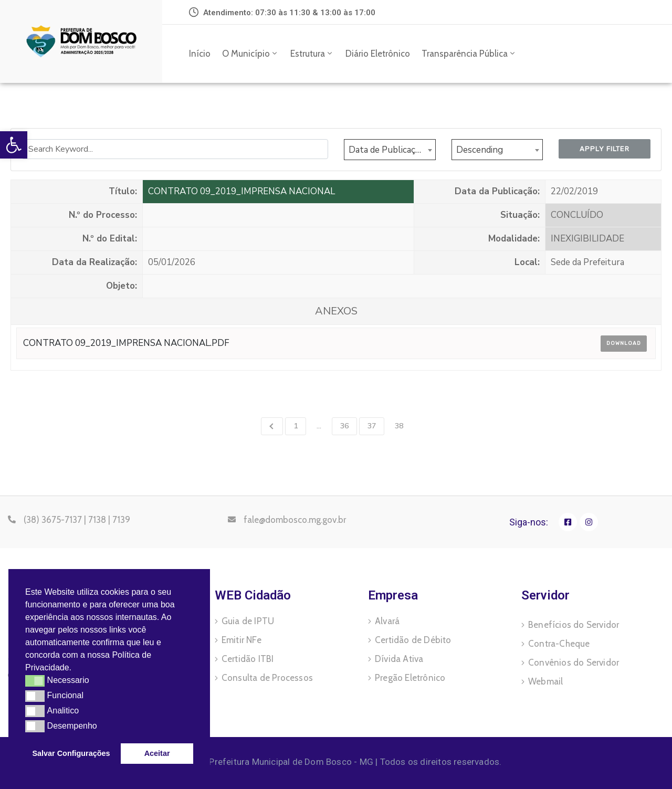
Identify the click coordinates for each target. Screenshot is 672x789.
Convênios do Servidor (574, 662)
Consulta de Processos (267, 678)
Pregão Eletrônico (410, 678)
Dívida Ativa (399, 659)
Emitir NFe (241, 640)
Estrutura (312, 54)
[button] (76, 669)
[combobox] (390, 150)
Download (624, 343)
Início (200, 54)
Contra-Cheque (559, 644)
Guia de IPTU (248, 621)
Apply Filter (605, 149)
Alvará (387, 621)
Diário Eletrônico (378, 54)
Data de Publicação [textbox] (387, 150)
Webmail (545, 681)
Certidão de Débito (413, 640)
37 (372, 426)
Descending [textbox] (480, 150)
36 (344, 426)
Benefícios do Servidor (574, 625)
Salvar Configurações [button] (71, 753)
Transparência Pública (469, 54)
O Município (250, 54)
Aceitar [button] (157, 753)
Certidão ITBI (248, 659)
